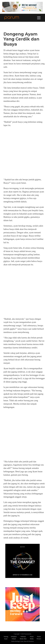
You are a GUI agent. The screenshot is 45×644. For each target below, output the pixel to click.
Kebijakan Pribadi (14, 638)
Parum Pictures (39, 638)
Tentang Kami (6, 638)
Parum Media (32, 638)
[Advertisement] (22, 152)
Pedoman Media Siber (23, 638)
